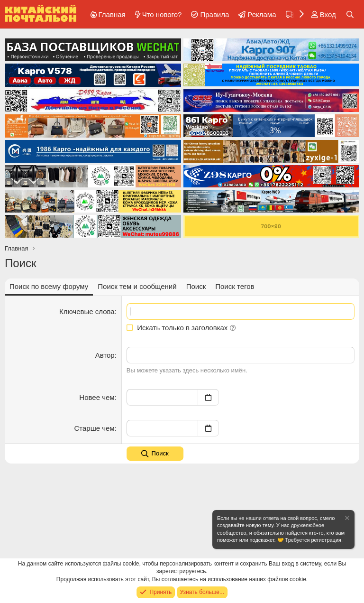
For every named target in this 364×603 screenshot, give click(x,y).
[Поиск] (350, 14)
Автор (105, 355)
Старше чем (94, 428)
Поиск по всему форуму (49, 286)
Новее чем (97, 397)
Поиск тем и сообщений (137, 286)
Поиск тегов (235, 286)
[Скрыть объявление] (346, 519)
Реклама (262, 14)
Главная (112, 14)
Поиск (196, 286)
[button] (233, 328)
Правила (214, 14)
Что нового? (162, 14)
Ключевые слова (87, 311)
